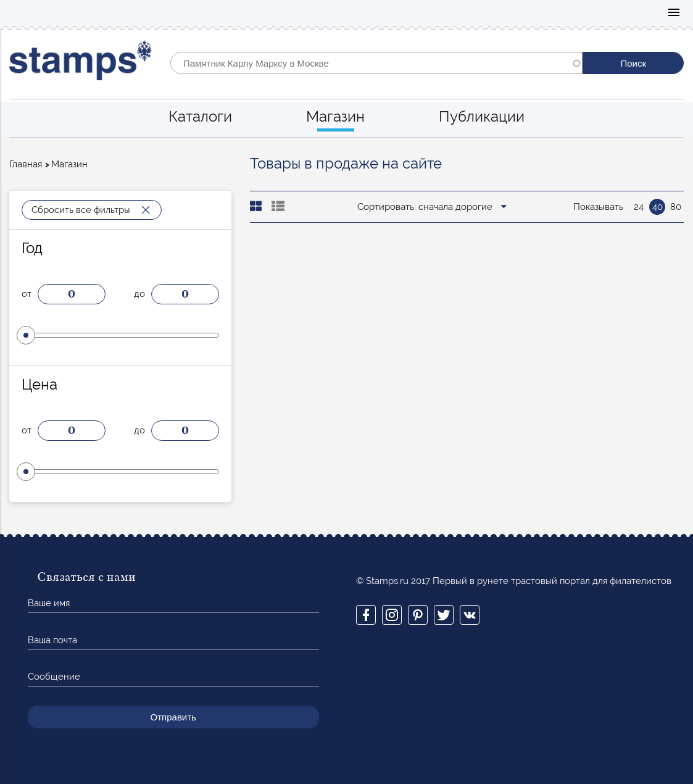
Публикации (482, 116)
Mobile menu (674, 13)
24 (639, 207)
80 (676, 207)
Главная (26, 164)
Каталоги (200, 116)
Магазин (335, 116)
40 (658, 207)
